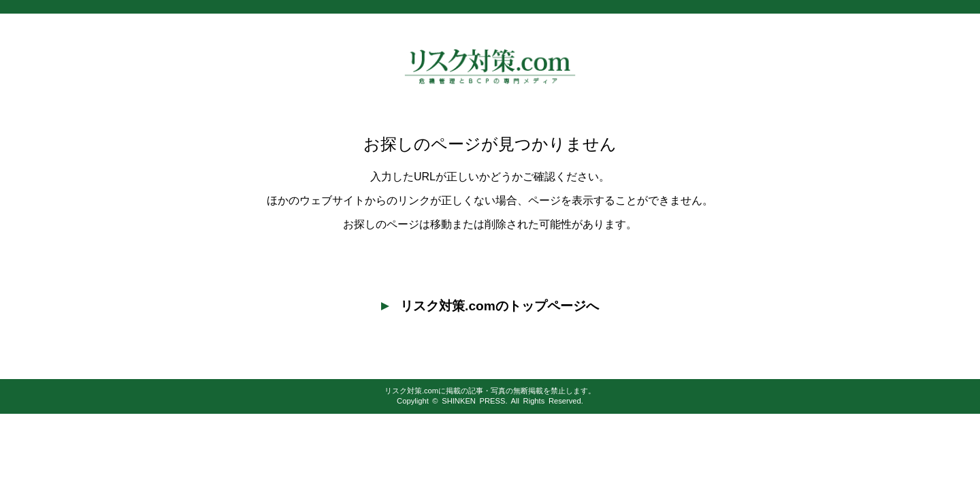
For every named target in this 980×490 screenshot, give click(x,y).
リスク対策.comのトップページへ (490, 306)
